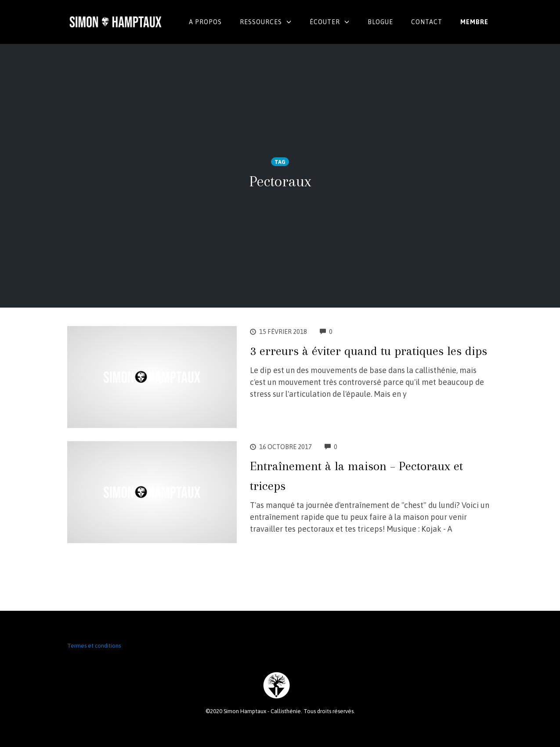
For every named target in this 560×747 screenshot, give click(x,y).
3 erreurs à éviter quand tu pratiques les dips (369, 351)
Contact (427, 22)
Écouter (325, 22)
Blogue (380, 22)
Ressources (261, 22)
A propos (205, 22)
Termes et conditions (94, 646)
